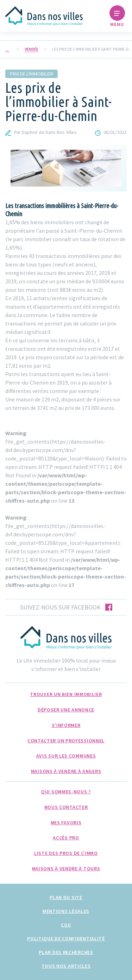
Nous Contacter (66, 807)
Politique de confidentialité (66, 939)
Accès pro (66, 838)
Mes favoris (66, 823)
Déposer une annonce (66, 710)
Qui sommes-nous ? (66, 792)
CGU (66, 925)
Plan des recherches (66, 952)
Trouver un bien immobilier (66, 694)
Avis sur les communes (66, 756)
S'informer (66, 725)
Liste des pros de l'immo (66, 853)
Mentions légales (66, 911)
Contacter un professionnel (66, 741)
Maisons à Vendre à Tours (66, 869)
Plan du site (66, 897)
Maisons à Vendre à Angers (66, 771)
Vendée (32, 49)
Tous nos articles (66, 966)
